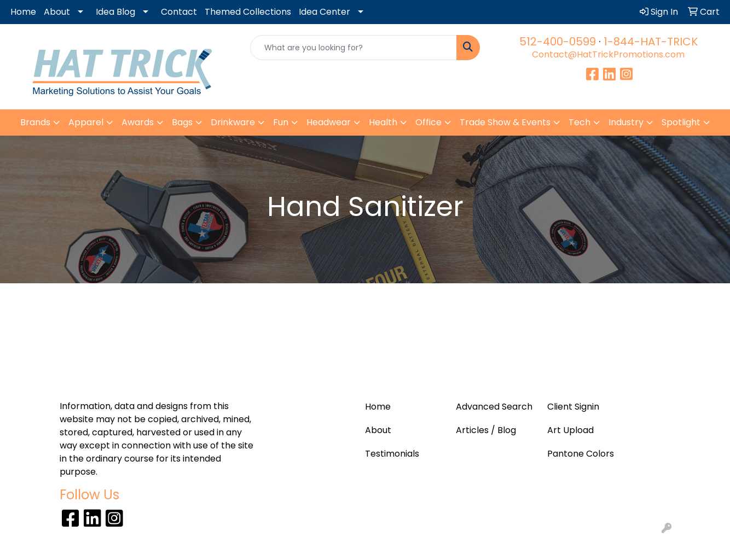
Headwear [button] (329, 122)
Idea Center (325, 12)
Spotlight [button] (681, 122)
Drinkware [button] (233, 122)
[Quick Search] (354, 48)
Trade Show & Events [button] (505, 122)
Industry (626, 122)
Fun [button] (281, 122)
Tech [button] (580, 122)
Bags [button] (182, 122)
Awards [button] (138, 122)
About (57, 12)
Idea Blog (115, 12)
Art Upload (570, 430)
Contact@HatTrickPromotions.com (608, 54)
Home (23, 12)
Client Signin (573, 407)
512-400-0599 (558, 42)
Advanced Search (494, 407)
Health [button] (383, 122)
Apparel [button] (86, 122)
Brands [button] (35, 122)
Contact (179, 12)
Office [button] (428, 122)
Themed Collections (248, 12)
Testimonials (392, 454)
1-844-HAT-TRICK (651, 42)
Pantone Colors (581, 454)
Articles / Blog (486, 430)
